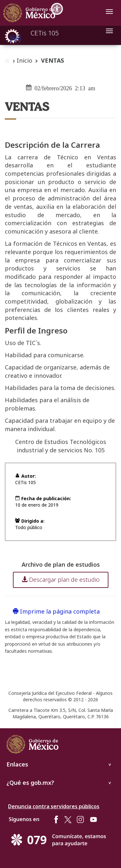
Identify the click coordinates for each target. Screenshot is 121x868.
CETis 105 (45, 33)
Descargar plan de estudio (61, 580)
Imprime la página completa (56, 611)
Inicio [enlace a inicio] (25, 60)
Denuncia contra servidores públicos (54, 806)
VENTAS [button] (52, 60)
